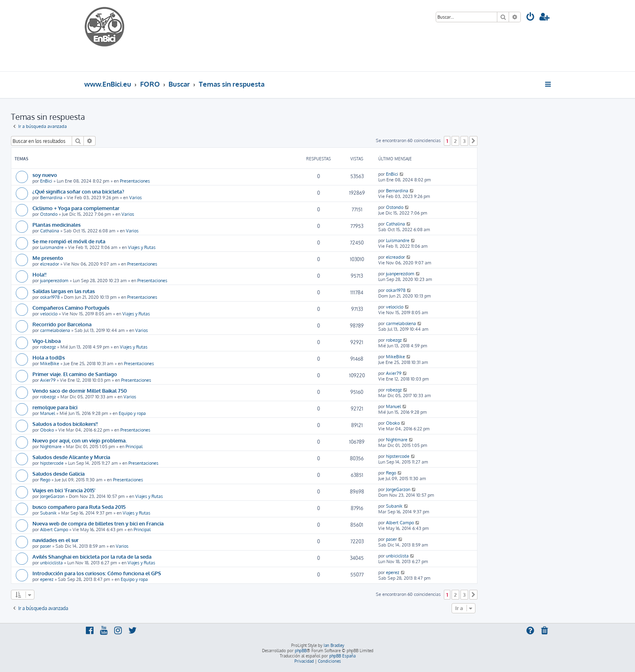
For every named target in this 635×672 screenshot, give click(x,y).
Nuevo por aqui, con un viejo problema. (80, 440)
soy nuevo (45, 175)
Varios (135, 198)
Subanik (48, 513)
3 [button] (464, 141)
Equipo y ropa (132, 413)
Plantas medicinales (56, 224)
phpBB (301, 651)
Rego (45, 480)
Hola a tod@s (49, 357)
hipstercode (52, 463)
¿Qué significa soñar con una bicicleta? (78, 191)
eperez (47, 579)
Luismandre (52, 247)
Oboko (47, 430)
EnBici (46, 181)
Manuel (48, 413)
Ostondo (49, 214)
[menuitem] (531, 18)
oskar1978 (50, 297)
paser (46, 546)
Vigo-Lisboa (47, 341)
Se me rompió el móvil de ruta (69, 241)
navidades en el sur (55, 540)
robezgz (48, 347)
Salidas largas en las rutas (64, 291)
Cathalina (50, 231)
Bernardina (51, 198)
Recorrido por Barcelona (62, 324)
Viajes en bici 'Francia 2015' (64, 490)
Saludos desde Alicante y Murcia (71, 457)
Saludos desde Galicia (59, 473)
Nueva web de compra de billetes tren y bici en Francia (98, 523)
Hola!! (39, 274)
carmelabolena (55, 330)
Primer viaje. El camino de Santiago (75, 374)
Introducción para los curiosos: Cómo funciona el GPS (97, 573)
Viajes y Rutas (142, 247)
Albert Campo (54, 530)
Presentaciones (135, 181)
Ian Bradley (334, 645)
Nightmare (51, 447)
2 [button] (455, 141)
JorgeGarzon (52, 496)
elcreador (50, 264)
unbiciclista (51, 563)
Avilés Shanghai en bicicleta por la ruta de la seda (92, 556)
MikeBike (50, 364)
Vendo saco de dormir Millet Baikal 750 (80, 390)
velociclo (49, 314)
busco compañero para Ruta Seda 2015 (79, 507)
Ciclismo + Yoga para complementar (76, 208)
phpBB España (342, 656)
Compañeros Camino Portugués (71, 307)
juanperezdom (54, 281)
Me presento (48, 258)
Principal (134, 447)
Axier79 (48, 380)
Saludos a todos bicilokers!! (65, 424)
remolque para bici (55, 407)
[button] (473, 141)
